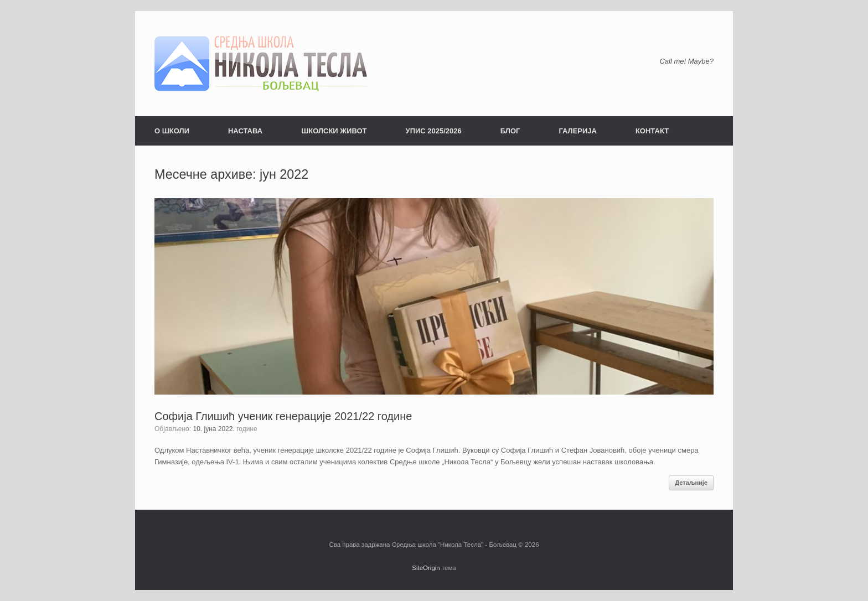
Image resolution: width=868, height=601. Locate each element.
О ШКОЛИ (172, 131)
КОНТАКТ (652, 131)
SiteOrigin (426, 568)
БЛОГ (510, 131)
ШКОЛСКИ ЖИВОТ (334, 131)
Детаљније (691, 483)
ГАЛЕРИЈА (578, 131)
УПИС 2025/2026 (434, 131)
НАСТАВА (245, 131)
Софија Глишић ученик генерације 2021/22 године (283, 416)
